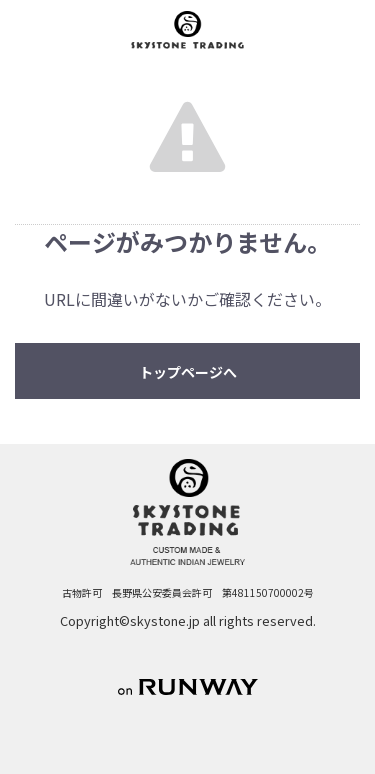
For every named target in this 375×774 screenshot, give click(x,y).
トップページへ (188, 372)
